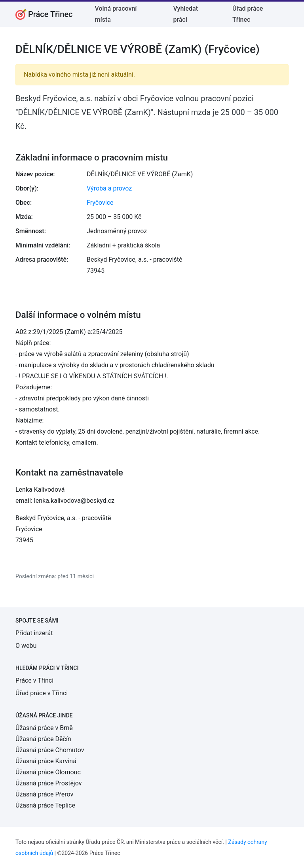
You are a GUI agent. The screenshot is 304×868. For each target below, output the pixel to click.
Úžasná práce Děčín (43, 739)
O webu (26, 646)
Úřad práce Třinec (248, 14)
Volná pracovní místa (116, 14)
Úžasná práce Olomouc (48, 772)
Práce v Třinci (34, 680)
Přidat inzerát (34, 633)
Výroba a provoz (109, 188)
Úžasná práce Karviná (46, 761)
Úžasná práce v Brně (44, 728)
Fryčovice (100, 203)
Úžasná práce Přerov (44, 794)
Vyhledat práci (185, 14)
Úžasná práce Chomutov (50, 750)
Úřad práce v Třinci (42, 693)
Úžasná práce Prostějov (48, 783)
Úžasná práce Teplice (45, 805)
